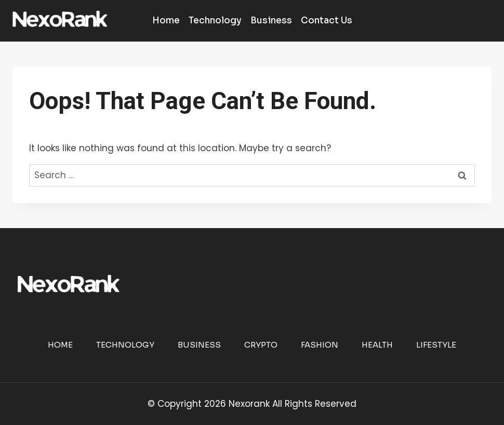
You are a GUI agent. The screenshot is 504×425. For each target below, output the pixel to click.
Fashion (320, 345)
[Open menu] (492, 21)
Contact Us (327, 21)
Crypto (261, 345)
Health (377, 345)
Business (271, 21)
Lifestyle (436, 345)
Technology (215, 21)
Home (166, 21)
